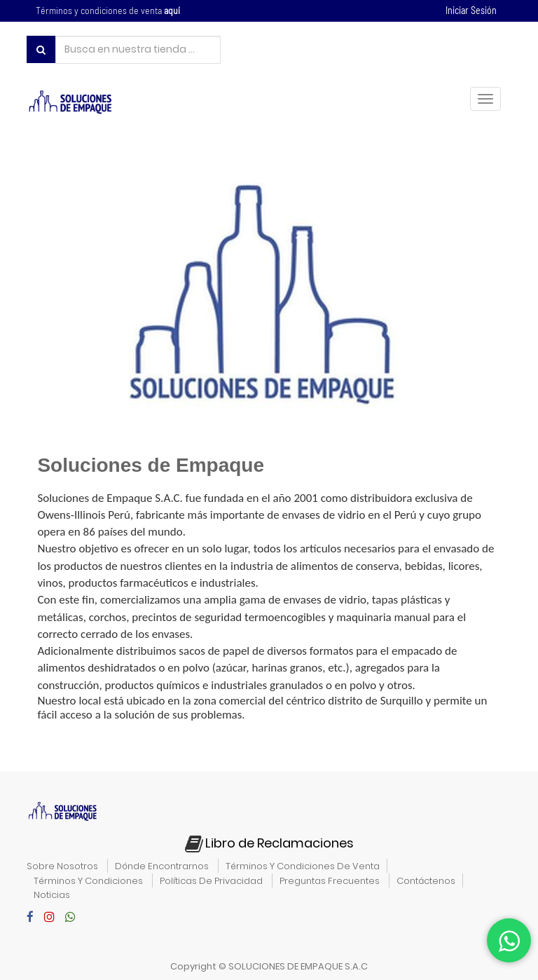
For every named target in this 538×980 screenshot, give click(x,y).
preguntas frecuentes (330, 881)
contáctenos (426, 881)
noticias (52, 895)
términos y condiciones (88, 881)
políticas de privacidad (211, 881)
